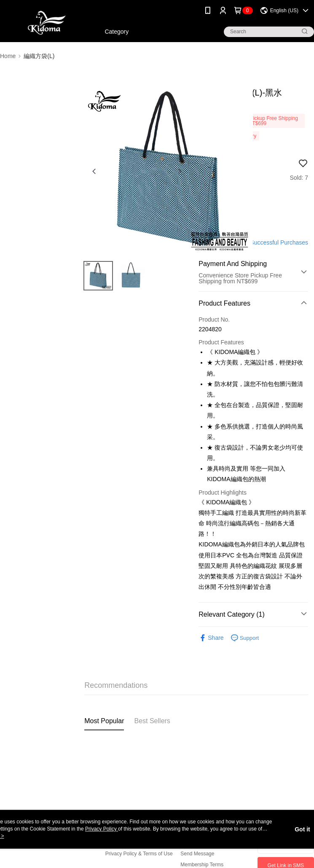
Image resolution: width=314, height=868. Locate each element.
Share (211, 638)
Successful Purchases (279, 242)
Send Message (197, 854)
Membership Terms (202, 865)
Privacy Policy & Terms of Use (139, 854)
